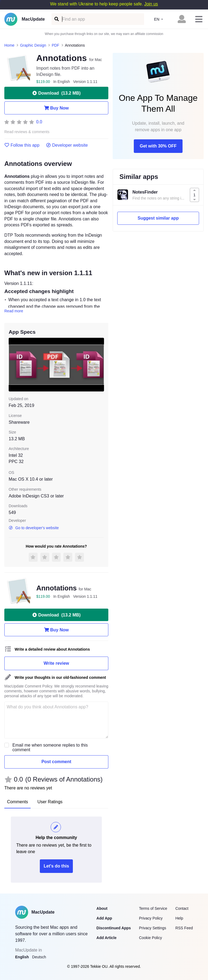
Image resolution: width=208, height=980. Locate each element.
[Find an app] (56, 19)
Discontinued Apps (114, 928)
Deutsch (39, 957)
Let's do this (56, 866)
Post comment (56, 762)
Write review (56, 663)
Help (179, 918)
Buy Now (56, 108)
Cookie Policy (150, 938)
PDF (56, 45)
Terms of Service (153, 908)
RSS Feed (184, 928)
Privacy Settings (152, 928)
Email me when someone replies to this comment (50, 747)
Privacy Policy (151, 918)
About (102, 908)
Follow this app (22, 145)
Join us (151, 4)
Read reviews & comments (27, 132)
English (22, 957)
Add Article (106, 938)
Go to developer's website (34, 528)
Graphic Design (33, 45)
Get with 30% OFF (158, 146)
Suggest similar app (158, 218)
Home (9, 45)
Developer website (67, 145)
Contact (182, 908)
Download (56, 93)
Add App (104, 918)
